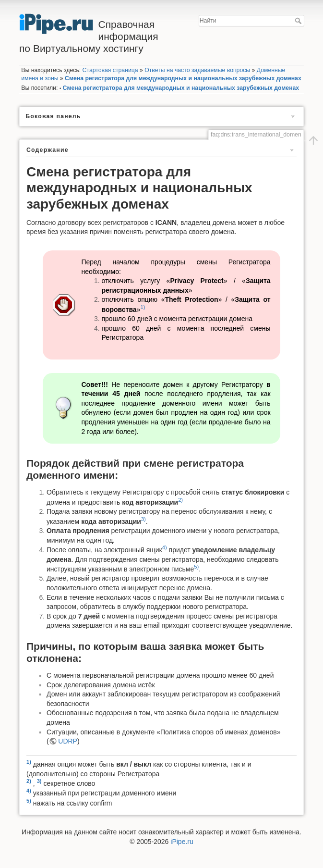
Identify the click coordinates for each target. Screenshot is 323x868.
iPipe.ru (182, 842)
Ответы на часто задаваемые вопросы (197, 70)
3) (144, 519)
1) (143, 307)
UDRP (68, 741)
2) (180, 500)
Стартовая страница (110, 70)
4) (165, 547)
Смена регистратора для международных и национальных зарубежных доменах (183, 78)
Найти (299, 21)
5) (196, 567)
